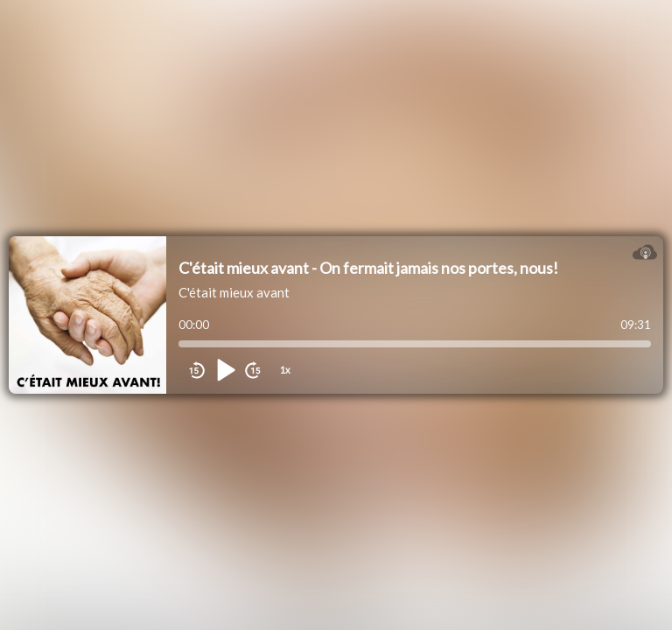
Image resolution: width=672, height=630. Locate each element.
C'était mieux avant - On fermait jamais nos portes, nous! (368, 268)
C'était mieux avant (234, 292)
